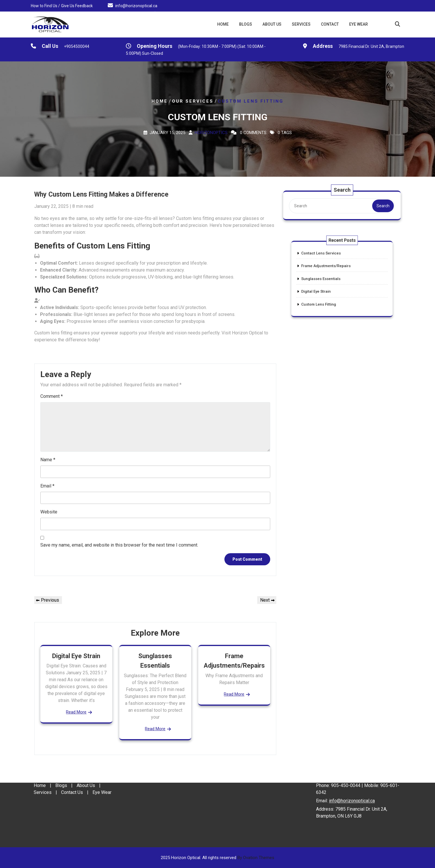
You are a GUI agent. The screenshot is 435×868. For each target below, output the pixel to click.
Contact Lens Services (328, 261)
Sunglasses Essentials (328, 279)
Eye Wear (359, 24)
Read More (76, 712)
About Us (272, 24)
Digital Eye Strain (76, 656)
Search (382, 206)
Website (49, 512)
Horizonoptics (211, 133)
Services (301, 24)
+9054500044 (77, 47)
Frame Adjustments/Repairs (331, 270)
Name (48, 460)
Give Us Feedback (77, 5)
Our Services (193, 101)
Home (223, 24)
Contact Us (72, 774)
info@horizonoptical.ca (136, 5)
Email (47, 486)
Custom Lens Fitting (326, 296)
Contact (330, 24)
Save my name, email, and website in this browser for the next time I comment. (119, 545)
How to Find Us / (45, 5)
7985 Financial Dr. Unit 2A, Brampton (371, 47)
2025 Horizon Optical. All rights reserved (217, 858)
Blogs (246, 24)
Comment (52, 396)
